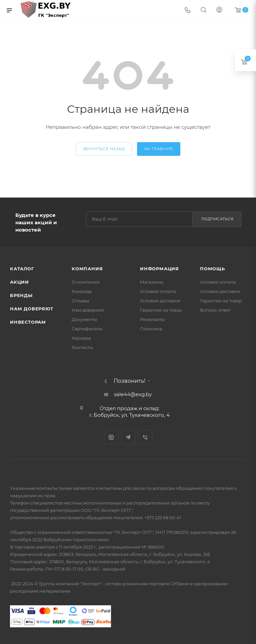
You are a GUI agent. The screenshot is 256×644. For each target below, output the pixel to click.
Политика (151, 329)
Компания (87, 269)
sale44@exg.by (133, 394)
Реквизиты (152, 319)
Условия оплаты (158, 291)
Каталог (22, 269)
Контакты (82, 347)
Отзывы (80, 301)
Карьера (81, 338)
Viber (145, 437)
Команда (82, 291)
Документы (84, 319)
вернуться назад (104, 149)
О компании (86, 282)
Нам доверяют (32, 309)
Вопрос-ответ (215, 310)
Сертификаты (87, 329)
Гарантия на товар (161, 310)
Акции (19, 282)
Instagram (111, 437)
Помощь (212, 269)
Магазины (152, 282)
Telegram (128, 437)
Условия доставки (160, 301)
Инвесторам (28, 322)
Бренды (21, 295)
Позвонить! (129, 381)
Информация (159, 269)
